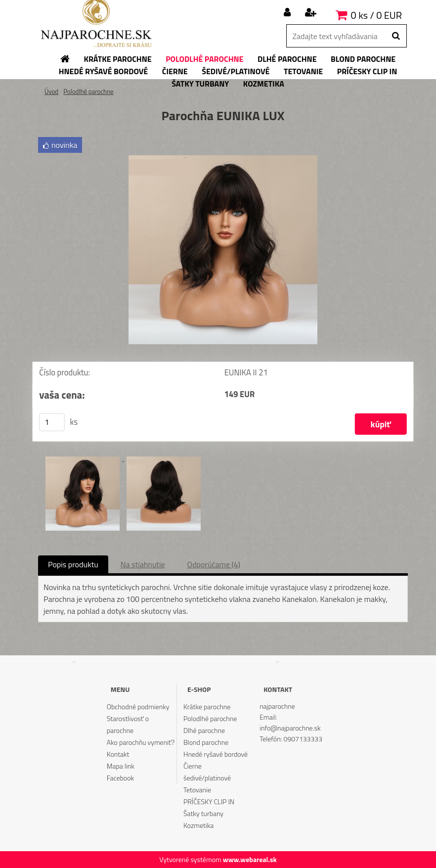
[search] (396, 36)
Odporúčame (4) (214, 564)
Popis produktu (73, 564)
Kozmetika (198, 825)
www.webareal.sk (250, 859)
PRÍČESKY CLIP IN (209, 801)
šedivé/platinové (207, 778)
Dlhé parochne (204, 730)
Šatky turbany (203, 813)
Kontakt (118, 754)
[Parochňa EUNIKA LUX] (223, 159)
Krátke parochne (207, 707)
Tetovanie (197, 790)
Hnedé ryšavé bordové (216, 754)
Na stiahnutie (143, 564)
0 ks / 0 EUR (376, 15)
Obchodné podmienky (138, 707)
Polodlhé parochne (88, 91)
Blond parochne (206, 742)
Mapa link (121, 766)
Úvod (51, 91)
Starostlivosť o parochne (128, 724)
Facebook (120, 778)
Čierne (193, 766)
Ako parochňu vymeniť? (141, 742)
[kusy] (52, 422)
